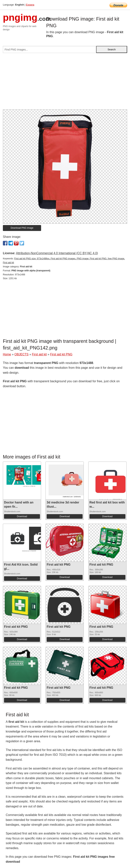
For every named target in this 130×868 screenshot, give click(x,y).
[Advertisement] (65, 83)
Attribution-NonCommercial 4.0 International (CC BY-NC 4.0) (57, 253)
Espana (30, 5)
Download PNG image (22, 228)
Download (22, 516)
